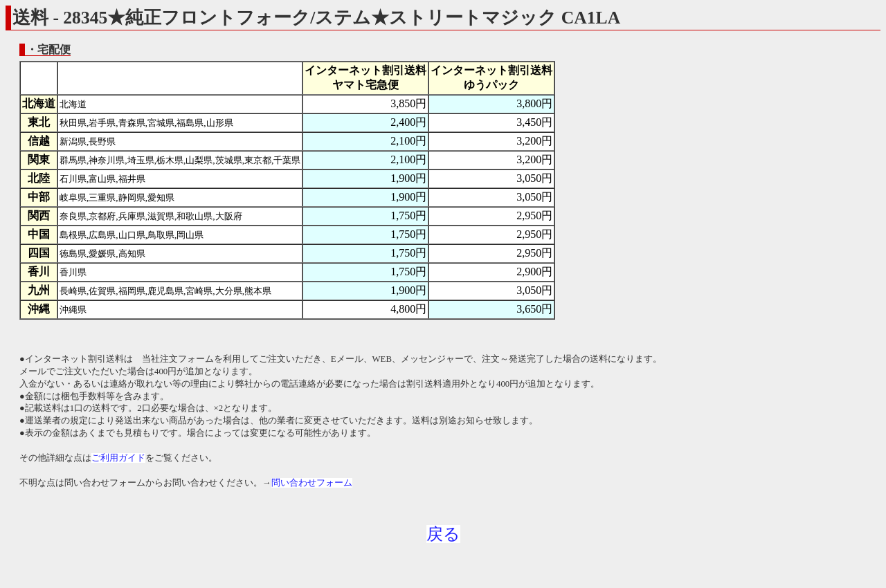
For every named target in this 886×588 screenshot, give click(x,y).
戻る (443, 534)
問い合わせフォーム (312, 483)
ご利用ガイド (118, 458)
